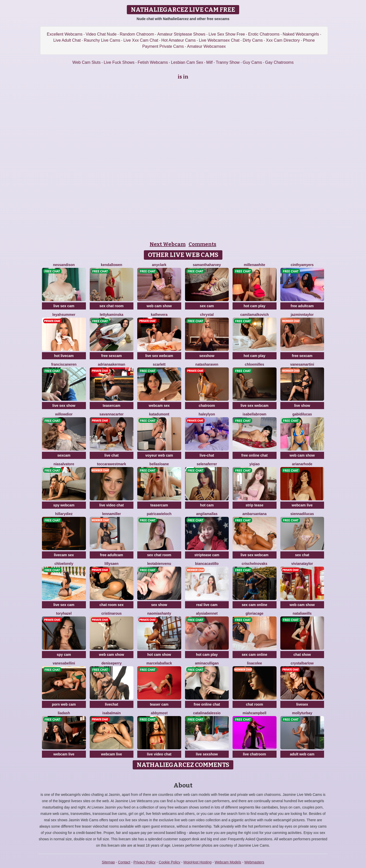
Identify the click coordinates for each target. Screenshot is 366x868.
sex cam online (254, 605)
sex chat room (111, 306)
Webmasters (254, 862)
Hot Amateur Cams (179, 40)
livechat (112, 704)
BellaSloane (159, 464)
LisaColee (255, 663)
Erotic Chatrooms (264, 34)
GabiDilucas (302, 414)
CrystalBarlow (302, 663)
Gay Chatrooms (279, 62)
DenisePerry (111, 663)
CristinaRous (112, 613)
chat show (302, 655)
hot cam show (159, 655)
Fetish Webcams (153, 62)
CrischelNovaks (255, 564)
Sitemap (108, 862)
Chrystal (207, 315)
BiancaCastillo (207, 564)
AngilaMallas (207, 514)
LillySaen (111, 564)
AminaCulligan (207, 663)
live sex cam (64, 306)
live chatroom (255, 754)
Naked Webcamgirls (301, 34)
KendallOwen (112, 265)
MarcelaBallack (159, 663)
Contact (124, 862)
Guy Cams (252, 62)
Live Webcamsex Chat (219, 40)
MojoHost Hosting (198, 862)
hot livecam (64, 356)
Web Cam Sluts (87, 62)
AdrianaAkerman (111, 364)
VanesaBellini (64, 663)
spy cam (64, 655)
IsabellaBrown (255, 414)
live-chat (207, 455)
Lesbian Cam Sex (187, 62)
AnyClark (159, 265)
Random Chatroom (137, 34)
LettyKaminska (111, 315)
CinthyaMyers (302, 265)
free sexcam (111, 356)
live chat (112, 455)
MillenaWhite (254, 265)
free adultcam (302, 306)
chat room (254, 704)
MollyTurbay (302, 713)
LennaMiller (112, 514)
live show (302, 406)
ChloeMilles (254, 364)
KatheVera (159, 315)
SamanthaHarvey (207, 265)
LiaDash (64, 713)
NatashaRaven (207, 364)
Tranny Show (228, 62)
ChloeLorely (64, 564)
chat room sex (111, 605)
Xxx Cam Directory (283, 40)
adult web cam (302, 754)
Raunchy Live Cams (102, 40)
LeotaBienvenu (159, 564)
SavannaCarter (111, 414)
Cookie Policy (170, 862)
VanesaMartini (302, 364)
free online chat (255, 455)
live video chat (112, 505)
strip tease (254, 505)
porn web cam (64, 704)
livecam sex (64, 555)
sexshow (207, 356)
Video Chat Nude (101, 34)
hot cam (207, 505)
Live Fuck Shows (119, 62)
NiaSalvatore (64, 464)
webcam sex (159, 406)
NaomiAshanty (159, 613)
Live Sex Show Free (227, 34)
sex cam (207, 306)
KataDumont (159, 414)
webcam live (302, 505)
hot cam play (254, 306)
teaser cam (159, 704)
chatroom (207, 406)
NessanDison (64, 265)
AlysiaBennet (207, 613)
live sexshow (207, 754)
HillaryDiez (64, 514)
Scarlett (159, 364)
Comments (202, 244)
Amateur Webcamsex (207, 46)
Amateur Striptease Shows (181, 34)
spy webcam (64, 505)
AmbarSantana (255, 514)
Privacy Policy (144, 862)
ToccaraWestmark (112, 464)
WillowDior (64, 414)
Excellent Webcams (65, 34)
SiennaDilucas (302, 514)
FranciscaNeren (64, 364)
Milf (210, 62)
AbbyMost (159, 713)
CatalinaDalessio (207, 713)
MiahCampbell (255, 713)
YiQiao (254, 464)
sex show (159, 605)
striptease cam (207, 555)
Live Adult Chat (67, 40)
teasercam (111, 406)
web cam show (159, 306)
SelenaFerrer (207, 464)
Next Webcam (168, 244)
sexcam (64, 455)
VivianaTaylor (302, 564)
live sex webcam (159, 356)
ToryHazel (64, 613)
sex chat (302, 555)
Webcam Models (228, 862)
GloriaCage (254, 613)
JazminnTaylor (302, 315)
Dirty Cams (253, 40)
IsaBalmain (112, 713)
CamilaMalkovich (254, 315)
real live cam (207, 605)
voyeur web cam (159, 455)
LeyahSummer (64, 315)
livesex (302, 704)
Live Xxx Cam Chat (141, 40)
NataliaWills (302, 613)
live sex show (64, 406)
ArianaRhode (302, 464)
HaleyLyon (207, 414)
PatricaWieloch (159, 514)
